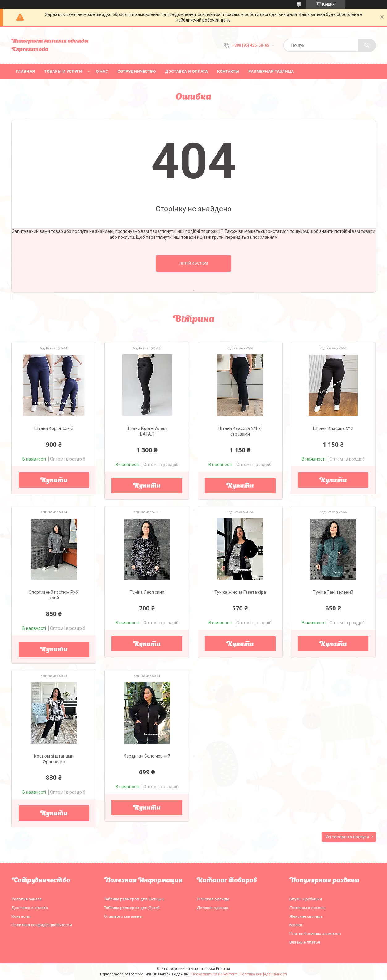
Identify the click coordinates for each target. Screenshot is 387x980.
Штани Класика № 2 (333, 428)
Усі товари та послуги (347, 837)
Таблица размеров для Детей (132, 908)
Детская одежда (212, 908)
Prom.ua (223, 969)
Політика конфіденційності (263, 974)
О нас (102, 71)
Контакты (228, 71)
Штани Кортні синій (54, 428)
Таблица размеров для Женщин (134, 899)
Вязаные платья (305, 942)
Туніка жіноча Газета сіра (240, 592)
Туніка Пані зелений (333, 592)
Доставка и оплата (186, 71)
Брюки (296, 925)
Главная (25, 71)
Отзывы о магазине (123, 916)
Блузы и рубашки (306, 899)
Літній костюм (194, 263)
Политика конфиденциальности (42, 925)
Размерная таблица (271, 71)
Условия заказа (27, 899)
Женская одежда (213, 899)
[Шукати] (367, 45)
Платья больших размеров (315, 934)
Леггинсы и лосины (307, 908)
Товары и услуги (63, 71)
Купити (54, 481)
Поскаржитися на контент (214, 974)
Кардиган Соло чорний (147, 756)
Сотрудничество (137, 71)
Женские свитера (306, 916)
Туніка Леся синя (147, 592)
